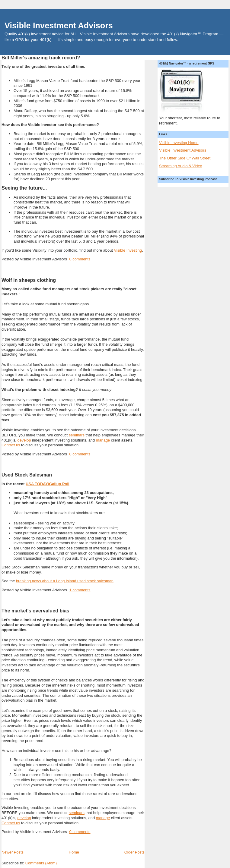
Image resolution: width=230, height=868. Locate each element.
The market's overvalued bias (35, 611)
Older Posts (134, 852)
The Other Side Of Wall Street (185, 158)
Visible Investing (128, 250)
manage (103, 440)
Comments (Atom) (41, 863)
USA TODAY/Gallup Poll (48, 484)
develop (24, 440)
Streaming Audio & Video (181, 166)
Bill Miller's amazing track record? (41, 58)
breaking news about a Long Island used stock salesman (65, 581)
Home (74, 852)
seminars (77, 435)
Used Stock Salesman (27, 475)
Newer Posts (13, 852)
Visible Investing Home (179, 143)
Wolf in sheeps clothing (29, 280)
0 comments (80, 259)
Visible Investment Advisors (59, 26)
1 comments (80, 590)
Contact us (11, 445)
